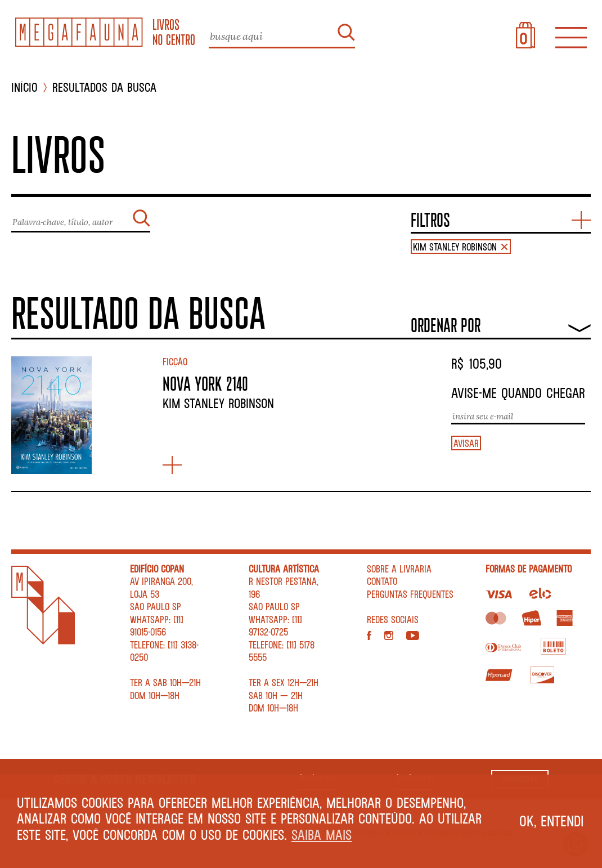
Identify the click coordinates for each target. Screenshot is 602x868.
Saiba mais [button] (322, 835)
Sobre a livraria (399, 569)
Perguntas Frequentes (410, 594)
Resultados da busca (104, 88)
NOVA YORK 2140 (205, 383)
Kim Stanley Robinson (218, 403)
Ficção (175, 361)
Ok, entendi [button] (552, 821)
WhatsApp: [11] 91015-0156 (157, 626)
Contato (382, 581)
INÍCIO (24, 88)
